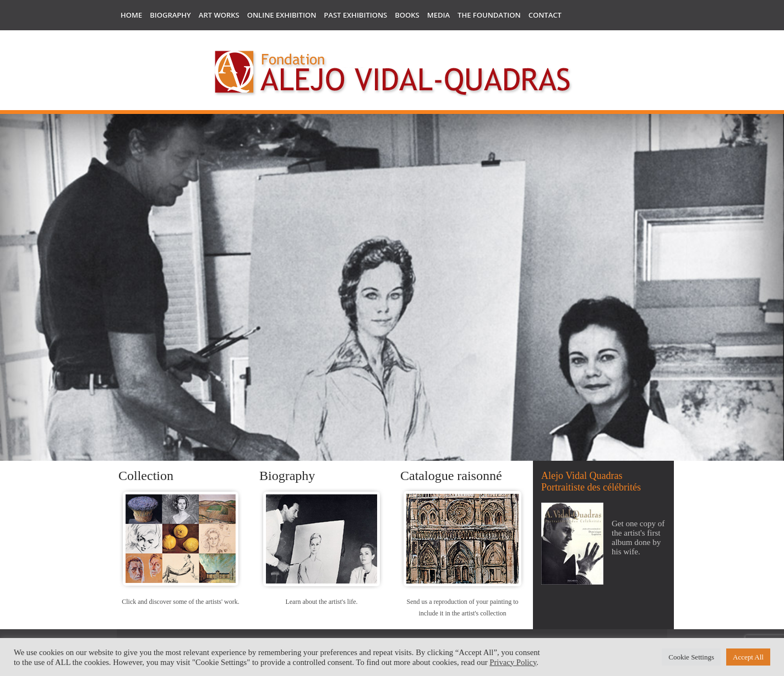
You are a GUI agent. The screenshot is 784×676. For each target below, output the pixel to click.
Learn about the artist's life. (321, 602)
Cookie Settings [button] (691, 657)
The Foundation (489, 15)
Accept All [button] (748, 657)
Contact (545, 15)
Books (407, 15)
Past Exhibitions (355, 15)
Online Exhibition (282, 15)
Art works (219, 15)
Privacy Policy (513, 662)
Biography (170, 15)
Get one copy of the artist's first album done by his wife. (638, 538)
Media (439, 15)
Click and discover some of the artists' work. (180, 602)
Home (131, 15)
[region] (392, 357)
